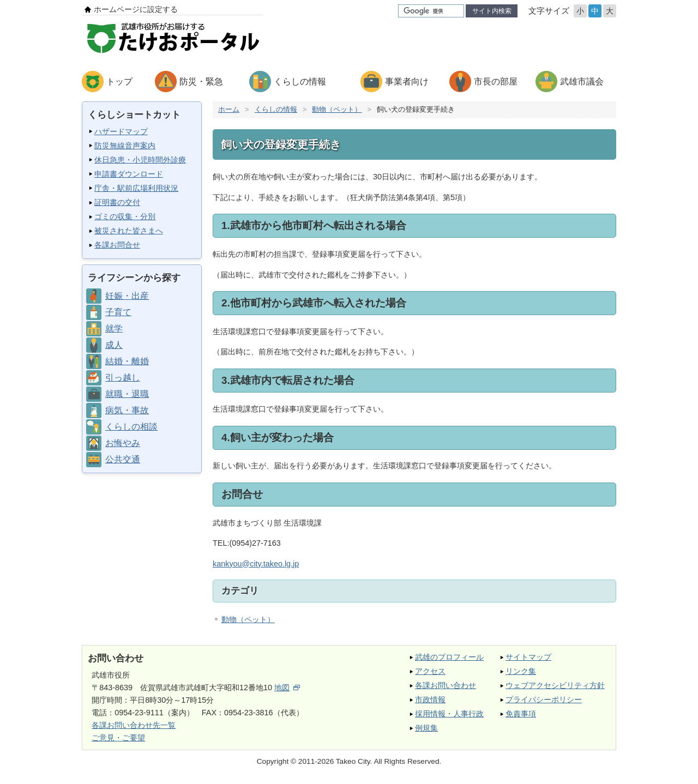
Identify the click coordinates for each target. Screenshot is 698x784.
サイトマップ (528, 657)
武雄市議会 (582, 82)
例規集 (426, 728)
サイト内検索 (492, 11)
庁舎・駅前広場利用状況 (136, 188)
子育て (118, 312)
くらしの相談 (131, 427)
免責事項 (521, 714)
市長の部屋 (496, 82)
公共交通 (123, 459)
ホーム (229, 109)
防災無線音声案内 (125, 146)
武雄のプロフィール (449, 657)
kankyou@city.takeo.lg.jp (256, 564)
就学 (114, 328)
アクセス (430, 671)
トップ (119, 82)
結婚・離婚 (127, 361)
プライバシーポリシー (544, 699)
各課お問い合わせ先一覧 (134, 725)
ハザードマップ (121, 131)
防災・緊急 (201, 82)
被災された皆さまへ (129, 231)
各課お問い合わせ (446, 685)
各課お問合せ (117, 245)
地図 (287, 687)
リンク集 (521, 671)
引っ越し (123, 378)
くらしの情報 (300, 82)
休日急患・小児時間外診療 (140, 160)
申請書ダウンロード (129, 174)
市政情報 (430, 699)
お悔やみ (123, 443)
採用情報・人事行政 (449, 714)
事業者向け (407, 82)
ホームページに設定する (136, 9)
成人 (114, 345)
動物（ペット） (337, 109)
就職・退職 (127, 394)
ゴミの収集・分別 (125, 216)
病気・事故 (127, 410)
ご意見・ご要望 (118, 738)
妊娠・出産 (127, 296)
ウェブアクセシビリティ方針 (555, 685)
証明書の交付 (117, 202)
